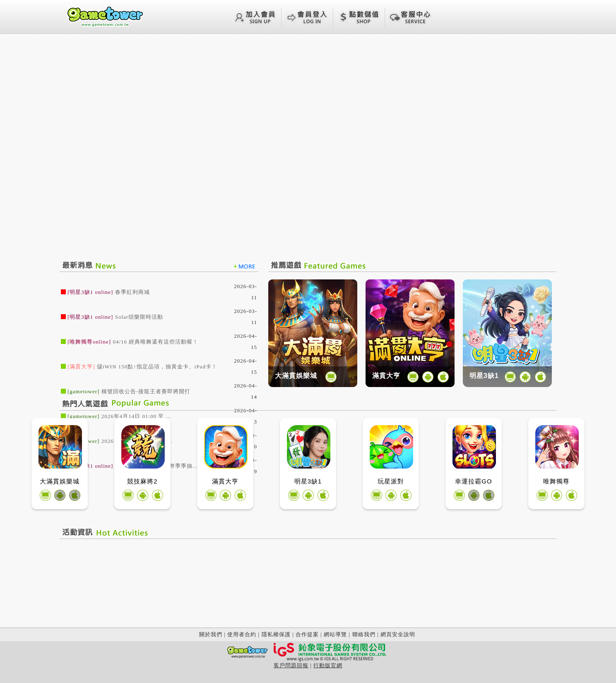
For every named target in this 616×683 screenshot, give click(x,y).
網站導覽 (335, 634)
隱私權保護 (276, 634)
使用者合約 (242, 634)
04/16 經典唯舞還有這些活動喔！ (155, 342)
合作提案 (307, 634)
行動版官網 (328, 665)
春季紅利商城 (132, 292)
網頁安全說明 (398, 634)
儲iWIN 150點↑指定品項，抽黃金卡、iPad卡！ (157, 367)
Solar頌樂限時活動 (139, 317)
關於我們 (211, 634)
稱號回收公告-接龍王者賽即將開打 (146, 391)
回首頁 (105, 16)
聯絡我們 (364, 634)
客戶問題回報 (291, 665)
